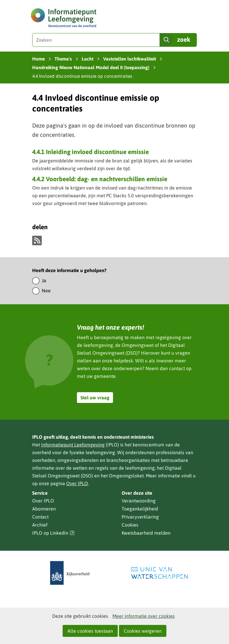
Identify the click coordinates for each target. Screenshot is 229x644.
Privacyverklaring (140, 517)
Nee (46, 291)
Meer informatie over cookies (144, 616)
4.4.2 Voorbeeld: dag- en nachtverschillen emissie (100, 179)
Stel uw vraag (95, 398)
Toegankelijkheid (140, 509)
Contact (40, 517)
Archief (40, 525)
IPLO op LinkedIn (53, 533)
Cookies (130, 525)
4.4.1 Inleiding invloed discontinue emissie (90, 152)
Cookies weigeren (143, 631)
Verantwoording (139, 501)
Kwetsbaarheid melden (146, 533)
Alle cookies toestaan (90, 631)
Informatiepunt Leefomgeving (73, 445)
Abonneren (44, 509)
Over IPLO (77, 483)
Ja (44, 280)
